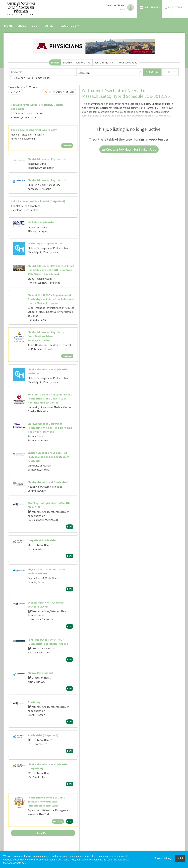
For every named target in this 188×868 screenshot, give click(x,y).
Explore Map (83, 62)
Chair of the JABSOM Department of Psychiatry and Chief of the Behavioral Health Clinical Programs (51, 299)
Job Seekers (150, 7)
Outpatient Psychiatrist (42, 540)
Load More (43, 833)
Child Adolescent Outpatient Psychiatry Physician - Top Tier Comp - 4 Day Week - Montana (51, 428)
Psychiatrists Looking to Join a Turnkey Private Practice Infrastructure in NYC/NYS (46, 802)
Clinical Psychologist (40, 673)
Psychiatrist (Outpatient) (43, 735)
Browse (67, 62)
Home (9, 26)
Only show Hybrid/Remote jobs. (32, 78)
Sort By (15, 92)
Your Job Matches (105, 62)
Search (55, 62)
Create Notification (64, 92)
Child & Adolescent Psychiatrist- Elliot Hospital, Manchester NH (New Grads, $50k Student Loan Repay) (51, 270)
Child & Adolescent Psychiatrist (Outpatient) (38, 201)
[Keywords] (43, 72)
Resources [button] (68, 26)
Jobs (22, 26)
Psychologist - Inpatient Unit (45, 243)
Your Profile (42, 26)
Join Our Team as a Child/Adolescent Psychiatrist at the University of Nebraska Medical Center (50, 398)
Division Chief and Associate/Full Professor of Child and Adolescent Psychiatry (48, 457)
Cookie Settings (163, 858)
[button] (170, 72)
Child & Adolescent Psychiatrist (47, 159)
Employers (173, 7)
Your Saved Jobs (128, 62)
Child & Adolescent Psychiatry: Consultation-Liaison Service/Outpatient (46, 336)
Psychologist (36, 702)
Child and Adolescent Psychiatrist (48, 482)
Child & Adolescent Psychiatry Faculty (34, 130)
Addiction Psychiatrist (41, 222)
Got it (180, 858)
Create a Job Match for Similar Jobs (129, 149)
